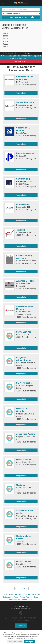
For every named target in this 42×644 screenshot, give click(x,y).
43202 (5, 36)
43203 (5, 39)
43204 (5, 41)
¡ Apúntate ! (21, 626)
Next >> (25, 588)
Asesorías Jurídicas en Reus (20, 600)
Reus (27, 53)
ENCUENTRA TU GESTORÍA (21, 17)
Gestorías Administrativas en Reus (17, 595)
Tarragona (19, 53)
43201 (5, 34)
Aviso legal (32, 618)
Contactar (22, 618)
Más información (15, 642)
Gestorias (8, 53)
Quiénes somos (11, 618)
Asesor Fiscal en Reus (29, 597)
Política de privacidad (25, 620)
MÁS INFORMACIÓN (21, 61)
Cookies (12, 620)
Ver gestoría (21, 93)
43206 (5, 47)
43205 (5, 44)
